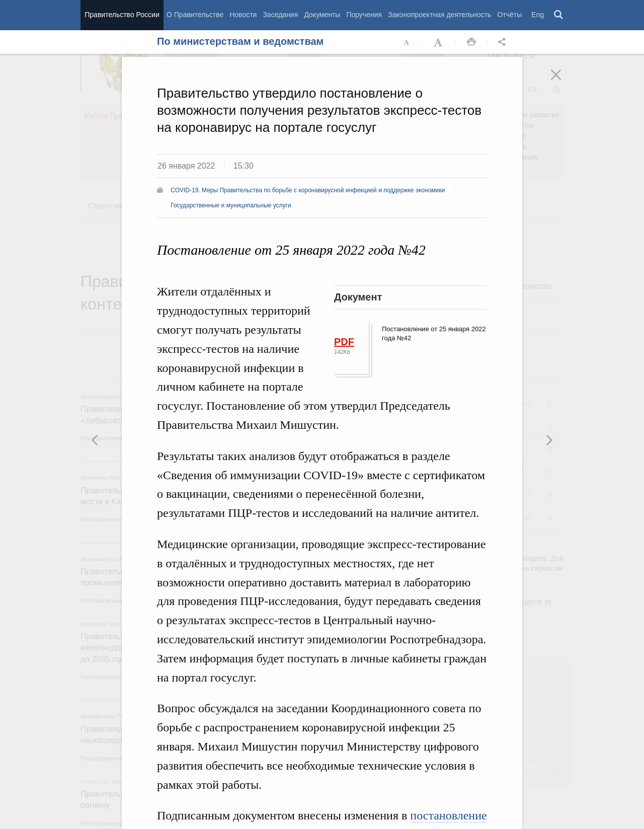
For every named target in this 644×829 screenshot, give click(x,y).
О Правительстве (195, 15)
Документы (322, 15)
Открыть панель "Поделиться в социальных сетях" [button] (504, 42)
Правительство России (122, 15)
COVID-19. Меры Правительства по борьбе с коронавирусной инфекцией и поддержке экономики (308, 190)
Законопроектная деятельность (439, 15)
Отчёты (509, 15)
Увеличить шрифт (439, 42)
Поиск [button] (559, 15)
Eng (538, 15)
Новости (243, 15)
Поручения (364, 15)
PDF (344, 342)
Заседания (280, 15)
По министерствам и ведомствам (240, 41)
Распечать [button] (471, 42)
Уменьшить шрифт (407, 42)
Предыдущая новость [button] (549, 440)
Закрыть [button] (563, 82)
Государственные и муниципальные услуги (231, 205)
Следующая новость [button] (95, 440)
